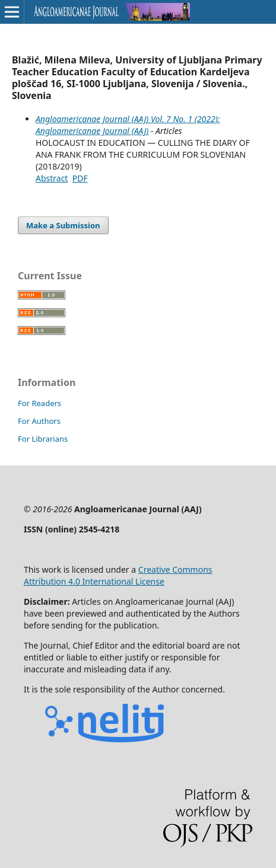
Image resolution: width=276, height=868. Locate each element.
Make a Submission (63, 225)
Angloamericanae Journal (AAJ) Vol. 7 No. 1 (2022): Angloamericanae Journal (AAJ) (128, 125)
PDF (80, 178)
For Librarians (43, 439)
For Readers (39, 403)
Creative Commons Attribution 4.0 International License (118, 575)
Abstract (52, 178)
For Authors (39, 421)
